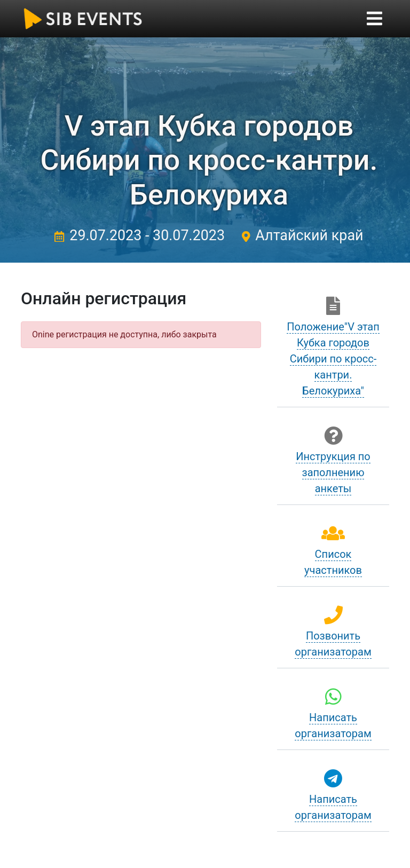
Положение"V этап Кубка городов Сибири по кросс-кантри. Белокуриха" (333, 359)
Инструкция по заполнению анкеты (333, 472)
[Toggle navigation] (374, 18)
